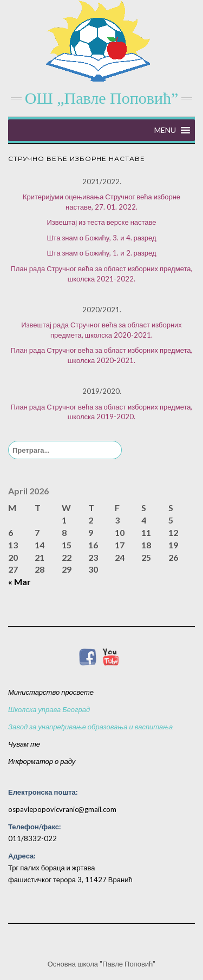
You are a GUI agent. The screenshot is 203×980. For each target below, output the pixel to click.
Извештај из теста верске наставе (101, 222)
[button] (165, 130)
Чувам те (24, 744)
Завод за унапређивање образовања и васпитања (90, 727)
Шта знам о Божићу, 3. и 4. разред (101, 238)
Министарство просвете (51, 692)
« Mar (19, 582)
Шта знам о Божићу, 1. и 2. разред (101, 253)
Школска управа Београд (49, 709)
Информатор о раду (42, 761)
